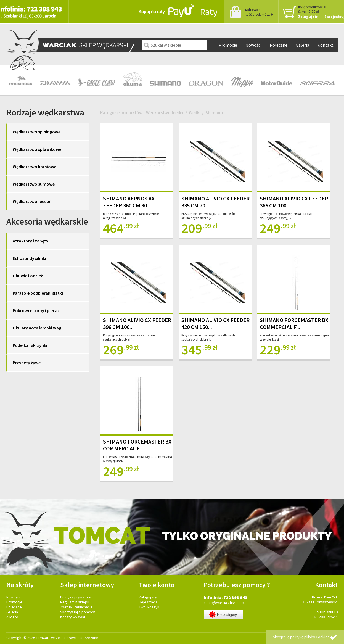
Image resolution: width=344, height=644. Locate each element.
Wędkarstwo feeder (32, 201)
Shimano (214, 112)
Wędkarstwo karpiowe (35, 167)
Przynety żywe (27, 363)
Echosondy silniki (29, 258)
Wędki (195, 112)
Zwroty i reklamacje (76, 607)
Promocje (228, 45)
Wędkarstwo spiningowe (37, 132)
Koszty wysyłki (73, 617)
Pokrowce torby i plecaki (37, 310)
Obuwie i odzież (28, 276)
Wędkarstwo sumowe (34, 184)
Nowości (253, 45)
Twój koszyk (149, 607)
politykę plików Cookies (310, 637)
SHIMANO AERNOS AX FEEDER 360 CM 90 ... (129, 202)
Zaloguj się (308, 17)
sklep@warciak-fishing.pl (224, 603)
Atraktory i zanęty (31, 241)
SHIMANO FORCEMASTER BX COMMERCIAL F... (294, 323)
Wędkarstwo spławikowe (37, 149)
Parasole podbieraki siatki (38, 293)
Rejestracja (148, 602)
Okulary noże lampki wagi (38, 328)
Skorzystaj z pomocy (78, 612)
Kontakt (326, 45)
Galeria (302, 45)
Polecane (279, 45)
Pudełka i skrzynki (30, 345)
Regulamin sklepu (75, 602)
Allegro (12, 617)
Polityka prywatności (77, 597)
